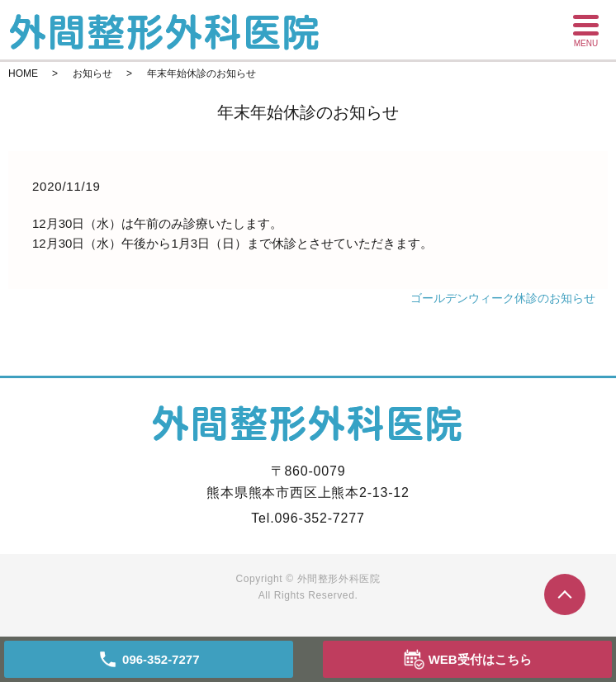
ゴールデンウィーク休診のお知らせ (503, 298)
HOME (23, 73)
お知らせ (92, 73)
